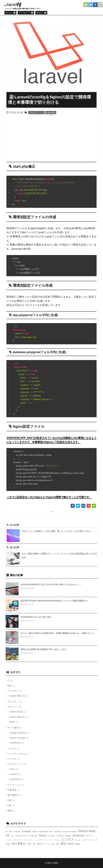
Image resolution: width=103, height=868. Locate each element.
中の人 (40, 13)
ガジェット (13, 707)
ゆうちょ (90, 836)
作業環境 (12, 790)
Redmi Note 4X (17, 696)
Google (27, 831)
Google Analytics (18, 733)
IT (8, 680)
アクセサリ (13, 691)
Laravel (51, 113)
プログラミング (36, 113)
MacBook (58, 832)
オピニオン (13, 701)
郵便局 (71, 844)
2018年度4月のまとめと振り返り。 (37, 617)
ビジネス (12, 759)
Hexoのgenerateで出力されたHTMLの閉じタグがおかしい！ (51, 584)
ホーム (9, 13)
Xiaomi (43, 835)
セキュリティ (18, 840)
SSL (12, 836)
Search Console (18, 738)
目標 (53, 844)
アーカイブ (24, 13)
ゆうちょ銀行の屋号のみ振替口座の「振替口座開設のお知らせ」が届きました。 (58, 633)
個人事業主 (13, 795)
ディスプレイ (29, 840)
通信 (63, 844)
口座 (9, 800)
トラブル (12, 749)
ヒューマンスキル (16, 754)
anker (12, 722)
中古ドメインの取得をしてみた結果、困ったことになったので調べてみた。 (57, 531)
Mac (9, 686)
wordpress (78, 835)
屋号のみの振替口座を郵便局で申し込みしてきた (44, 649)
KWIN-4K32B (16, 712)
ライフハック (14, 785)
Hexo (12, 769)
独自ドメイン (44, 844)
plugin (68, 836)
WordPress (15, 743)
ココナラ (9, 840)
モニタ (78, 840)
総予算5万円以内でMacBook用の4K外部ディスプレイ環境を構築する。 (55, 601)
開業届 (78, 844)
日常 (9, 805)
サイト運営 (13, 728)
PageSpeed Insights (70, 832)
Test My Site (33, 836)
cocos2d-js (15, 779)
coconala (51, 836)
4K (7, 832)
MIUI (51, 832)
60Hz (11, 832)
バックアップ (40, 840)
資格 (9, 811)
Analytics (18, 832)
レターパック (88, 840)
